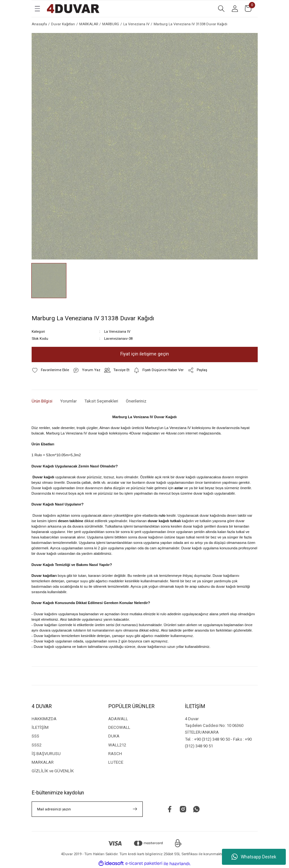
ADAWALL (118, 719)
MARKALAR (43, 762)
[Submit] (135, 809)
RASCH (115, 754)
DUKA (114, 736)
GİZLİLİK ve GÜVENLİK (53, 771)
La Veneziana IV (117, 331)
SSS (35, 736)
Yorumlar (68, 401)
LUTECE (116, 762)
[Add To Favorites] (50, 370)
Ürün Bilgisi (42, 401)
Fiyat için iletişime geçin (145, 354)
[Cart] (248, 9)
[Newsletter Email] (87, 809)
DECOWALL (119, 727)
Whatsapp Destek (254, 857)
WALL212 (117, 745)
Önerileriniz (136, 401)
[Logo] (73, 9)
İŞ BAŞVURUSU (46, 754)
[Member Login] (235, 9)
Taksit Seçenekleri (101, 401)
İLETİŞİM (40, 727)
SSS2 (37, 745)
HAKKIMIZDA (44, 719)
